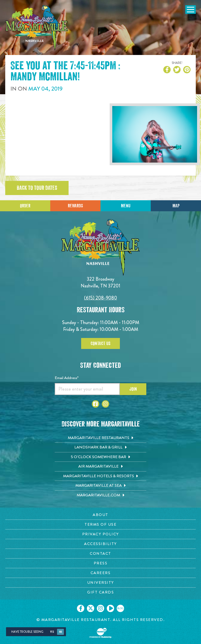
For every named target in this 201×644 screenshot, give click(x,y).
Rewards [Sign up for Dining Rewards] (75, 206)
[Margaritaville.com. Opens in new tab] (100, 495)
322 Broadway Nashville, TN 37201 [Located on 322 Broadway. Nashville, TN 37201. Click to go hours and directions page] (100, 282)
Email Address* (67, 378)
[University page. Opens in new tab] (100, 583)
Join (133, 389)
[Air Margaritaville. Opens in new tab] (100, 467)
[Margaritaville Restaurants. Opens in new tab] (100, 438)
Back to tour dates (37, 188)
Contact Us (100, 343)
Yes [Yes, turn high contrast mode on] (52, 632)
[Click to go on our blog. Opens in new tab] (120, 608)
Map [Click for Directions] (176, 206)
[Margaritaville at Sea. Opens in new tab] (100, 486)
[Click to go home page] (37, 28)
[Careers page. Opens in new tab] (100, 573)
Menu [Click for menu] (126, 206)
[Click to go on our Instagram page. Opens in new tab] (100, 608)
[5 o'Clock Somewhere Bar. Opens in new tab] (100, 457)
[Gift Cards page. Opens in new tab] (100, 592)
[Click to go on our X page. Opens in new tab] (91, 608)
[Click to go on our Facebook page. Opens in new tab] (81, 608)
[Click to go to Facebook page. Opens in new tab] (96, 404)
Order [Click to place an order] (25, 206)
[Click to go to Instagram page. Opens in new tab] (105, 404)
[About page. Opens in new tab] (100, 515)
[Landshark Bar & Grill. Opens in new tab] (100, 447)
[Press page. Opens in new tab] (100, 563)
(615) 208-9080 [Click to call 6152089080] (100, 298)
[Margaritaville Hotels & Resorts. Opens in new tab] (100, 476)
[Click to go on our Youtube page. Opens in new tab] (110, 608)
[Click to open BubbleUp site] (100, 633)
